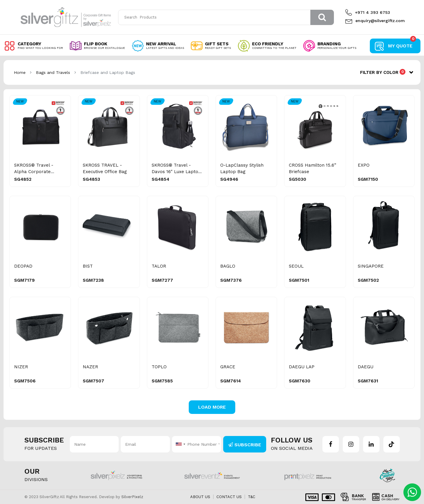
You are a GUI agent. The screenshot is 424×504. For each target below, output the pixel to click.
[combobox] (180, 444)
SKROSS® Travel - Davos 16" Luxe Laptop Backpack (176, 172)
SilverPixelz (132, 497)
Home (20, 72)
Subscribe (245, 445)
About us (200, 497)
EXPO (364, 165)
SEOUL (296, 266)
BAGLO (228, 266)
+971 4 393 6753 (368, 12)
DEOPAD (23, 266)
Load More (212, 407)
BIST (88, 266)
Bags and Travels (53, 72)
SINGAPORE (371, 266)
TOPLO (159, 367)
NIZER (21, 367)
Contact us (229, 497)
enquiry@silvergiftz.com (374, 21)
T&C (252, 497)
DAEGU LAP (302, 367)
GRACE (228, 367)
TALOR (159, 266)
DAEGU (366, 367)
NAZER (90, 367)
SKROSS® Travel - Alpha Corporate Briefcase (34, 172)
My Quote (402, 44)
